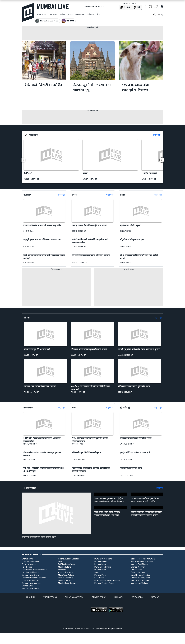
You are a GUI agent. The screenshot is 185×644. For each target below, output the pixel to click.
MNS (60, 562)
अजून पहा (157, 135)
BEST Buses (99, 578)
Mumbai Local (100, 570)
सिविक (63, 15)
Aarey (97, 572)
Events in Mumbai (138, 572)
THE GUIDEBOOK (50, 597)
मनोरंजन (91, 15)
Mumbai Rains (137, 570)
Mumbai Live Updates (140, 583)
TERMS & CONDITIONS (74, 597)
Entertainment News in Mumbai (107, 580)
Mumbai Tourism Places (104, 583)
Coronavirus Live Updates (68, 559)
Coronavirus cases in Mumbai (34, 578)
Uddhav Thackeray (66, 578)
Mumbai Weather (138, 567)
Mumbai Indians (65, 567)
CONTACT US (137, 597)
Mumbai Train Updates (140, 580)
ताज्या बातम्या (42, 15)
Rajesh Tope (27, 567)
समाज (70, 15)
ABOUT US (30, 597)
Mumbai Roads (101, 562)
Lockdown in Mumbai (30, 572)
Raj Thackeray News (66, 564)
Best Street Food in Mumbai (142, 562)
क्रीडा (98, 15)
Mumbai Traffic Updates (140, 578)
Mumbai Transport (66, 580)
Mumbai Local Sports (30, 589)
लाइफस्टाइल (80, 15)
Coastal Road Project (30, 562)
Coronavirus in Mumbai (31, 583)
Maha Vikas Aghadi (66, 575)
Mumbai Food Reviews (67, 583)
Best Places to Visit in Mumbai (143, 559)
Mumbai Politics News (103, 559)
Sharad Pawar (28, 559)
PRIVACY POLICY (99, 597)
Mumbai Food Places (139, 564)
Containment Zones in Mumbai (34, 570)
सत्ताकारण (54, 15)
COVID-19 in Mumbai (30, 580)
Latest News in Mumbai (140, 575)
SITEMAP (155, 597)
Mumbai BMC (27, 586)
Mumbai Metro (100, 564)
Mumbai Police (100, 575)
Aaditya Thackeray (66, 572)
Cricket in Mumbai (29, 564)
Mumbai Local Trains (103, 567)
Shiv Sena (62, 570)
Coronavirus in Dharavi (31, 575)
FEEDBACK (119, 597)
